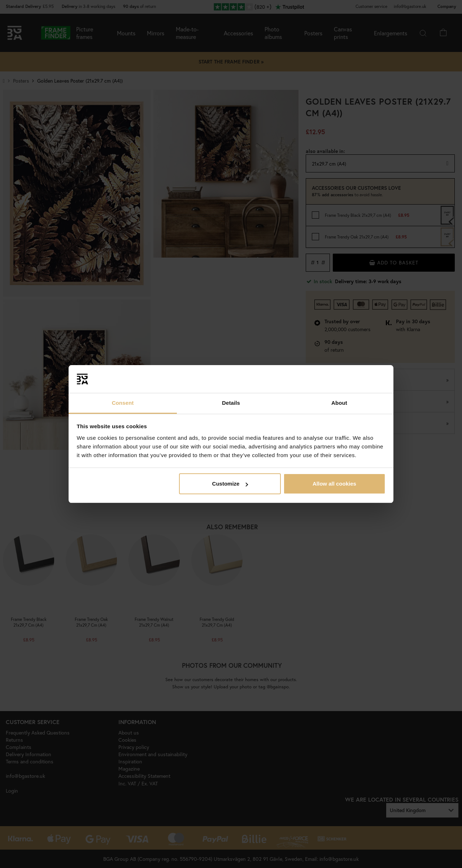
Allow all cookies (334, 484)
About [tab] (339, 403)
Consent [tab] (123, 403)
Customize (230, 484)
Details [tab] (231, 403)
